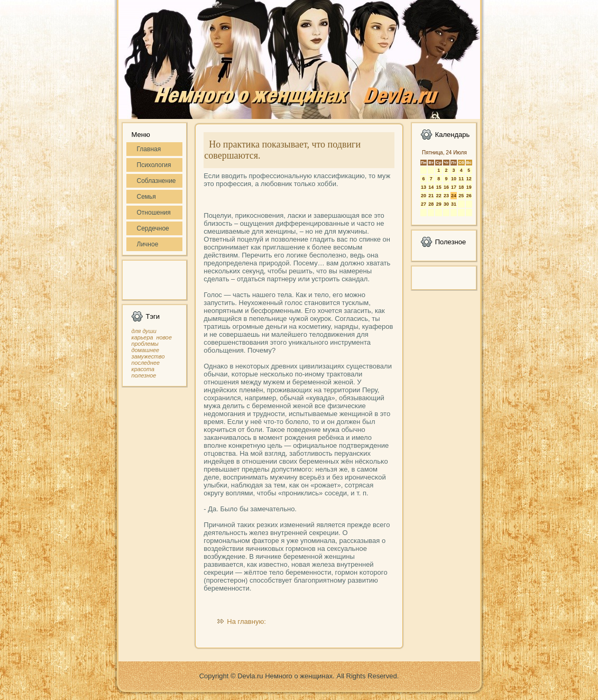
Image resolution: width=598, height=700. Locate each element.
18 (461, 187)
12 (469, 179)
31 (454, 204)
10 (454, 179)
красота (143, 369)
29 (439, 204)
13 (424, 187)
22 (439, 196)
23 (446, 196)
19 (469, 187)
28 (431, 204)
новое (164, 337)
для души (144, 331)
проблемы (145, 344)
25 (461, 196)
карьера (142, 337)
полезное (144, 375)
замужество (148, 356)
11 (461, 179)
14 (431, 187)
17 (454, 187)
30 (446, 204)
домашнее (145, 350)
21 (431, 196)
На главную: (246, 621)
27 (424, 204)
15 (439, 187)
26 (469, 196)
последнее (146, 363)
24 (454, 196)
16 (446, 187)
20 (424, 196)
